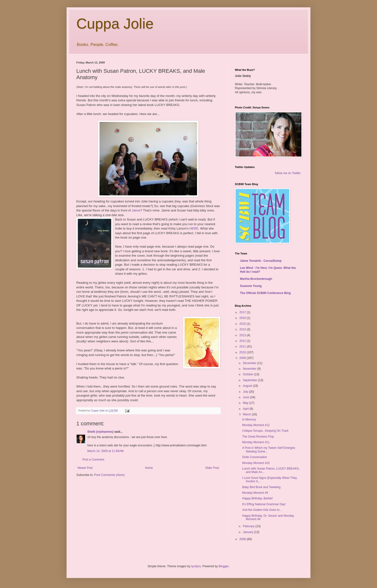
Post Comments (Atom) (109, 475)
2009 (243, 358)
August (248, 386)
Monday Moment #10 (256, 463)
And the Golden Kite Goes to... (262, 510)
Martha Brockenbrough (256, 279)
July (246, 392)
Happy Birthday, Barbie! (258, 498)
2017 (243, 312)
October (248, 374)
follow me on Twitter (288, 173)
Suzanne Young (251, 286)
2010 (243, 352)
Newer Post (85, 468)
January (248, 532)
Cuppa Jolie (115, 24)
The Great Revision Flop (258, 437)
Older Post (212, 468)
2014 (243, 329)
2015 (243, 324)
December (250, 363)
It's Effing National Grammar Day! (264, 504)
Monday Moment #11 (256, 442)
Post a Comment (93, 460)
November (250, 369)
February (249, 526)
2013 (243, 335)
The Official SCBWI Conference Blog (265, 293)
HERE (194, 228)
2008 (243, 539)
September (250, 380)
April (246, 409)
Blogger (224, 566)
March (247, 414)
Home (149, 468)
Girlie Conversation (255, 457)
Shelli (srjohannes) (100, 432)
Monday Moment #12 (256, 425)
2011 (243, 346)
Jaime (136, 210)
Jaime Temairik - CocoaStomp (261, 261)
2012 (243, 341)
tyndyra (196, 566)
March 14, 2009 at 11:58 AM (105, 451)
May (246, 403)
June (246, 397)
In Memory (249, 420)
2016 (243, 318)
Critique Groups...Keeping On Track (265, 431)
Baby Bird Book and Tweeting (261, 487)
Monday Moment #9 (255, 493)
